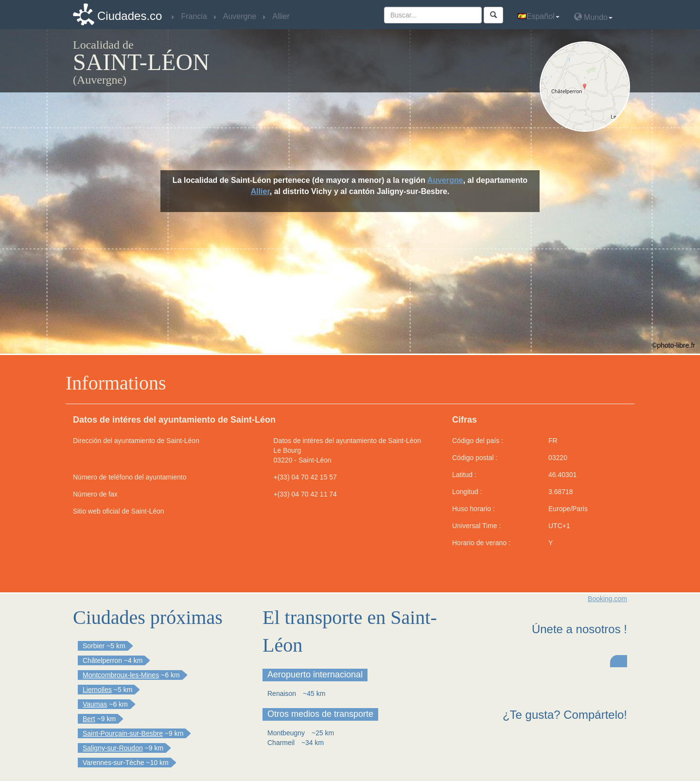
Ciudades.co (130, 16)
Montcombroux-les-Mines (121, 675)
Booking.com (607, 599)
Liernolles (97, 690)
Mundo (593, 17)
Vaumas (95, 704)
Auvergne (445, 180)
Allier (260, 191)
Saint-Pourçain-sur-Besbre (123, 733)
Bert (89, 719)
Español (539, 16)
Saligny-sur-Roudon (113, 748)
